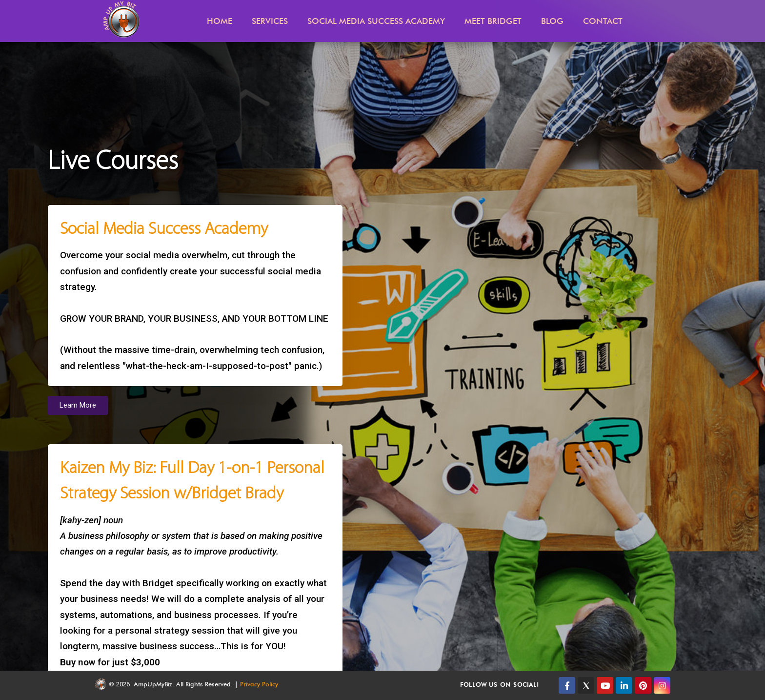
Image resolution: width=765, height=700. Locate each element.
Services (270, 21)
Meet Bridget (493, 21)
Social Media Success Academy (376, 21)
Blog (552, 21)
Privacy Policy (259, 684)
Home (220, 21)
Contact (603, 21)
